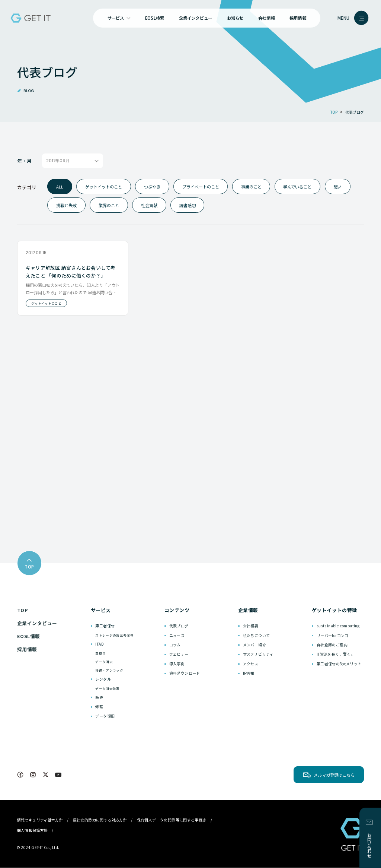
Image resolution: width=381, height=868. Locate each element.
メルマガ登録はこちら (334, 775)
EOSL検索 (155, 18)
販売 (99, 697)
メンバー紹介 (254, 645)
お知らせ (235, 18)
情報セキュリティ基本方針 (40, 820)
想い (337, 187)
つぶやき (152, 187)
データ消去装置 (107, 688)
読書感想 (188, 205)
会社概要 (251, 626)
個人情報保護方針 (33, 831)
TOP (23, 610)
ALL (60, 187)
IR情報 (249, 673)
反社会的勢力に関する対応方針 (100, 820)
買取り (100, 653)
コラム (175, 645)
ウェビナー (179, 654)
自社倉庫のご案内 (332, 645)
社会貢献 (149, 205)
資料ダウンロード (185, 673)
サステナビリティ (258, 654)
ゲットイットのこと (104, 187)
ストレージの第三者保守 (114, 635)
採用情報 (298, 18)
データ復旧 (105, 716)
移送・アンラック (109, 671)
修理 (99, 707)
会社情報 (267, 18)
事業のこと (251, 187)
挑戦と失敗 (66, 205)
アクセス (251, 664)
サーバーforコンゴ (333, 635)
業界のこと (109, 205)
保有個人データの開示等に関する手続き (172, 820)
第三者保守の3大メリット (339, 664)
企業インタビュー (196, 18)
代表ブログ (179, 626)
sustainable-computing (338, 626)
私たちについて (257, 635)
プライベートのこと (201, 187)
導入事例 (177, 664)
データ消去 (104, 662)
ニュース (177, 635)
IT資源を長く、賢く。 (336, 654)
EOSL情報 (29, 636)
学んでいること (297, 187)
